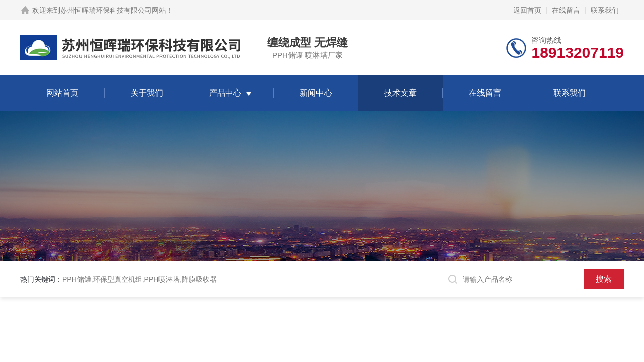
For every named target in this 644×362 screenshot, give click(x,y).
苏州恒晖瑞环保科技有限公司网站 (113, 10)
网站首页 (62, 93)
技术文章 (400, 93)
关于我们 (147, 93)
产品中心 (225, 93)
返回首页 (527, 10)
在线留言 (566, 10)
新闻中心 (316, 93)
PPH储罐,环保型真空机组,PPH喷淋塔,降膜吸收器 (140, 279)
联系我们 (605, 10)
